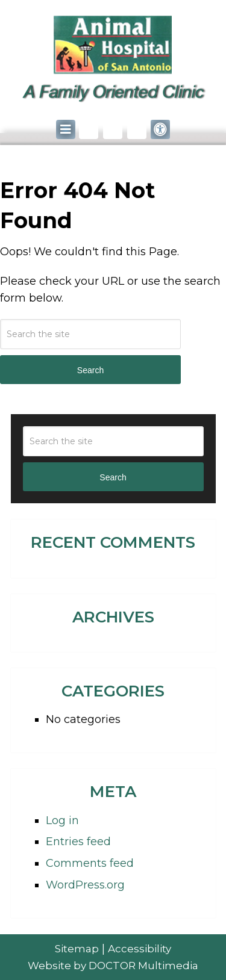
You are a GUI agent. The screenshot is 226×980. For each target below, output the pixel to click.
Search (90, 370)
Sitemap (77, 949)
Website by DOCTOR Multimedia (113, 966)
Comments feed (90, 863)
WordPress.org (85, 885)
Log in (62, 820)
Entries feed (78, 842)
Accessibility (140, 949)
